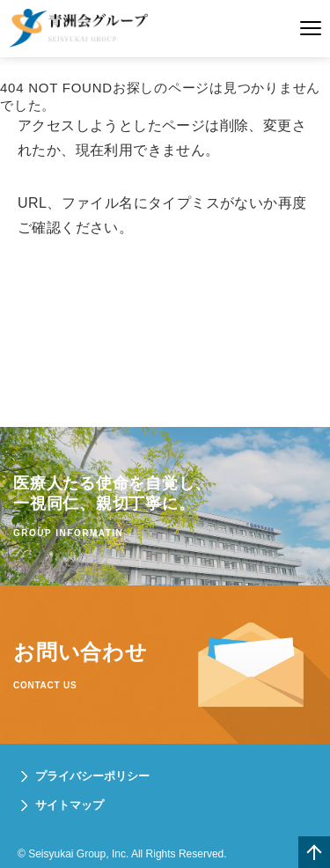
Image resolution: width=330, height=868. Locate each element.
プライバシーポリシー (92, 776)
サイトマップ (70, 805)
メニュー (311, 28)
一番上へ (314, 852)
